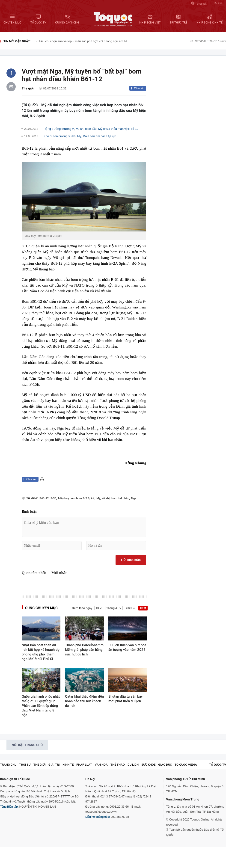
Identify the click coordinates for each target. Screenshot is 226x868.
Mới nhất (59, 573)
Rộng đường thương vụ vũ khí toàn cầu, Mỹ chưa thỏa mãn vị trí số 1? (91, 129)
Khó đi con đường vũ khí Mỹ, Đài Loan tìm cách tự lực (80, 136)
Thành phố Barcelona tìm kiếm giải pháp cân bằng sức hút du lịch (84, 650)
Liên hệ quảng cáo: (98, 817)
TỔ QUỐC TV (218, 765)
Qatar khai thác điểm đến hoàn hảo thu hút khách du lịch (84, 701)
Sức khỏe (148, 765)
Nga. (134, 498)
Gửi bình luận (131, 560)
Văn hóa (101, 765)
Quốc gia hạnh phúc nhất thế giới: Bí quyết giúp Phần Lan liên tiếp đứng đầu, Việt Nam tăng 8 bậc (41, 706)
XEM (143, 608)
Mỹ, (99, 498)
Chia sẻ (139, 88)
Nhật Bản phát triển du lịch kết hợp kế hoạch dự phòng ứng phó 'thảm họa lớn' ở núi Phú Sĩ (41, 652)
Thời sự (25, 765)
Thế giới (28, 88)
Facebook (199, 3)
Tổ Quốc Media (186, 765)
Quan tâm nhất (34, 573)
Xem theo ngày (82, 608)
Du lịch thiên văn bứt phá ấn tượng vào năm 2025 (127, 647)
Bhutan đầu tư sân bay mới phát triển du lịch (125, 699)
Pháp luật (84, 765)
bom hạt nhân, (121, 498)
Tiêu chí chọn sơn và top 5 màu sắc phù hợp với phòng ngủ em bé (83, 41)
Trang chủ (8, 765)
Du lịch (133, 765)
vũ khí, (106, 498)
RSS (218, 3)
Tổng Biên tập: (9, 807)
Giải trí (54, 765)
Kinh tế (68, 765)
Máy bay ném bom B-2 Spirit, (77, 498)
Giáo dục (165, 765)
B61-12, (44, 498)
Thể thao (118, 765)
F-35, (54, 498)
